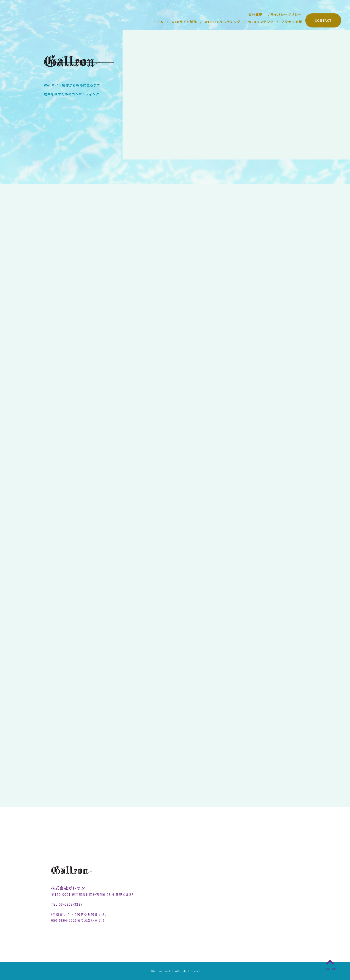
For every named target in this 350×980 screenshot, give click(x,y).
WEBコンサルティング (223, 22)
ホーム (158, 22)
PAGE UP (330, 969)
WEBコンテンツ (261, 22)
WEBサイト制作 (184, 22)
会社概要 (255, 15)
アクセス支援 (292, 22)
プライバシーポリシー (284, 15)
